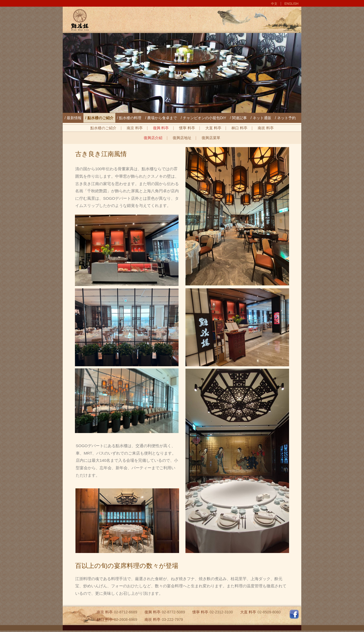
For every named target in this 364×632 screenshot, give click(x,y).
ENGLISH (292, 4)
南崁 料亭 (266, 128)
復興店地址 (182, 138)
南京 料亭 (135, 128)
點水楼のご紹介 (103, 128)
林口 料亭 (239, 128)
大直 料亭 (213, 128)
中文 (274, 4)
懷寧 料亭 (187, 128)
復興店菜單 (211, 138)
